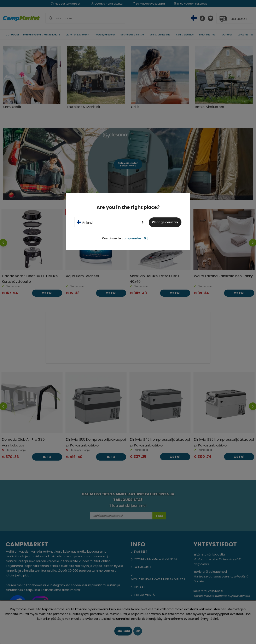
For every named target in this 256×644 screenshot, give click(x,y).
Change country (165, 222)
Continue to (125, 238)
